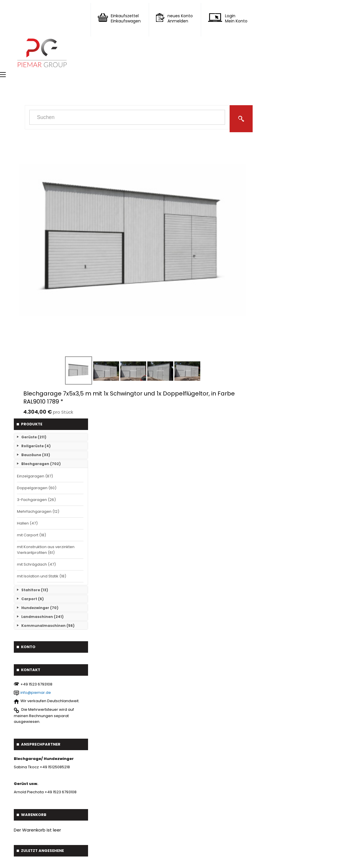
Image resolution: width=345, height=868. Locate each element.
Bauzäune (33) (36, 455)
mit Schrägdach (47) (36, 564)
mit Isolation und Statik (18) (42, 576)
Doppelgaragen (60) (37, 488)
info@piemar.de (36, 693)
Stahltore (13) (35, 590)
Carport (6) (33, 599)
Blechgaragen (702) (41, 464)
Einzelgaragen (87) (35, 476)
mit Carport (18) (32, 535)
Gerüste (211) (34, 437)
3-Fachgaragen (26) (36, 500)
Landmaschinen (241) (42, 617)
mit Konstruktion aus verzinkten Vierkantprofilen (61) (46, 550)
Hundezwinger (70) (40, 608)
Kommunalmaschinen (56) (48, 626)
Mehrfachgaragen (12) (38, 511)
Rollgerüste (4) (36, 446)
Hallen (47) (27, 523)
